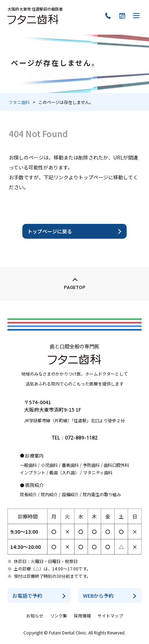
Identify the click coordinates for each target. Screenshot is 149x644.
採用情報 (82, 616)
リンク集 (59, 616)
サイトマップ (110, 616)
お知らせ (35, 616)
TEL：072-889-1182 (75, 438)
